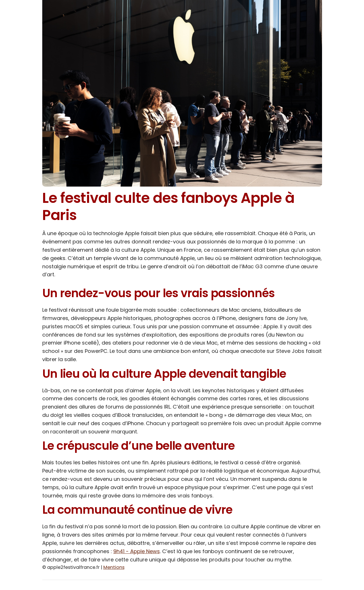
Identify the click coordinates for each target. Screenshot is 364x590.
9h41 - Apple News (137, 551)
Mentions (114, 567)
